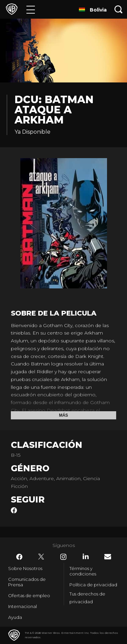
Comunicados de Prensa (27, 582)
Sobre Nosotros (25, 568)
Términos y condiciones (83, 571)
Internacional (23, 606)
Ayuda (15, 617)
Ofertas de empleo (29, 595)
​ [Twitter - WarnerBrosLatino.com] (41, 557)
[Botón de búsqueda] (119, 9)
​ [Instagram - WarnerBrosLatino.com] (63, 557)
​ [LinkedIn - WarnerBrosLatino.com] (86, 556)
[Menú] (31, 9)
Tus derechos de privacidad (87, 598)
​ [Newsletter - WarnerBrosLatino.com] (108, 557)
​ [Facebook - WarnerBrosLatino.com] (19, 557)
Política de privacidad (93, 585)
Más (63, 415)
